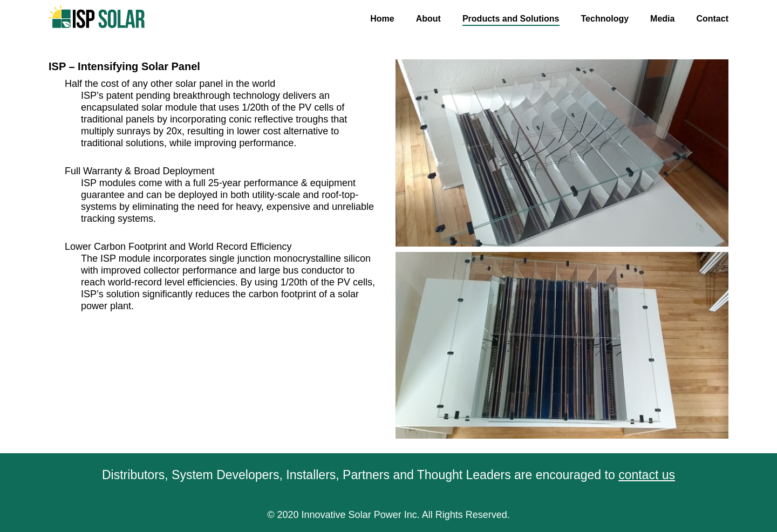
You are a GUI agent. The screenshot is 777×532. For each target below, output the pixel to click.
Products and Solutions (511, 19)
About (428, 19)
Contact (712, 19)
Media (662, 19)
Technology (605, 19)
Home (382, 19)
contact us (647, 475)
